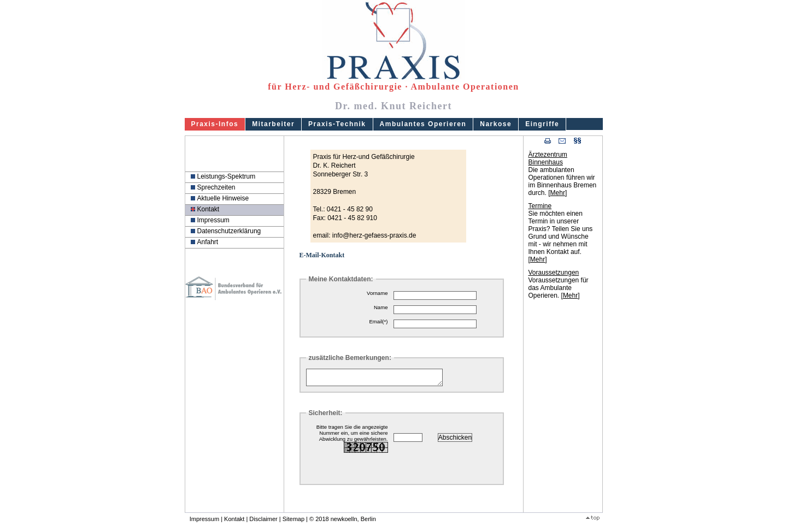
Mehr (558, 193)
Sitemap (293, 522)
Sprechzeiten (216, 187)
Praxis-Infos (215, 124)
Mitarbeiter (273, 124)
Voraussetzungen (554, 273)
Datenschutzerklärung (229, 231)
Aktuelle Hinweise (223, 198)
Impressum (213, 220)
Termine (540, 206)
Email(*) (378, 321)
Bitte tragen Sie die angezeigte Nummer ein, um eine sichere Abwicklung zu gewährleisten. (352, 442)
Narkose (496, 124)
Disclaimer (263, 522)
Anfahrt (208, 242)
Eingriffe (542, 124)
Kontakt (209, 209)
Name (381, 307)
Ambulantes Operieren (423, 124)
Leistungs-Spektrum (227, 176)
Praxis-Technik (337, 124)
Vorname (377, 293)
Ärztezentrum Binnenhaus (548, 158)
